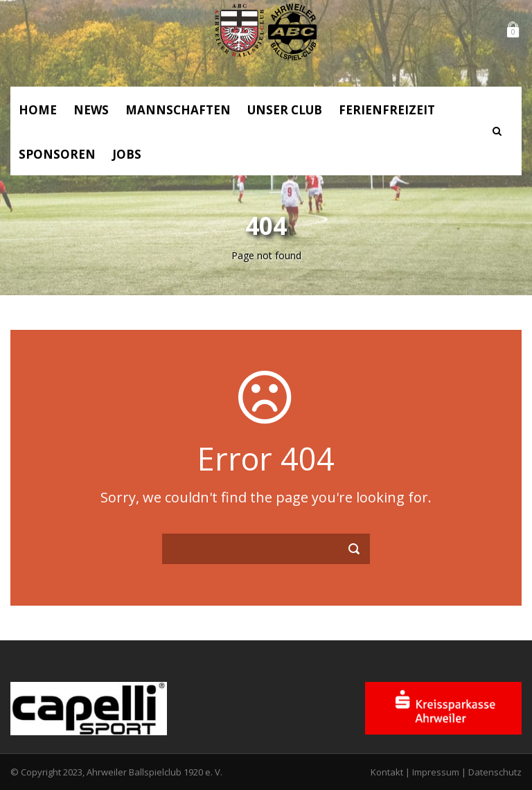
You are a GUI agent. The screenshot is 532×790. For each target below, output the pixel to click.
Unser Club (285, 110)
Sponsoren (57, 154)
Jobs (127, 154)
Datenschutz (495, 772)
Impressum (436, 772)
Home (38, 110)
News (91, 110)
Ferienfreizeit (387, 110)
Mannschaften (178, 110)
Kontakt (387, 772)
